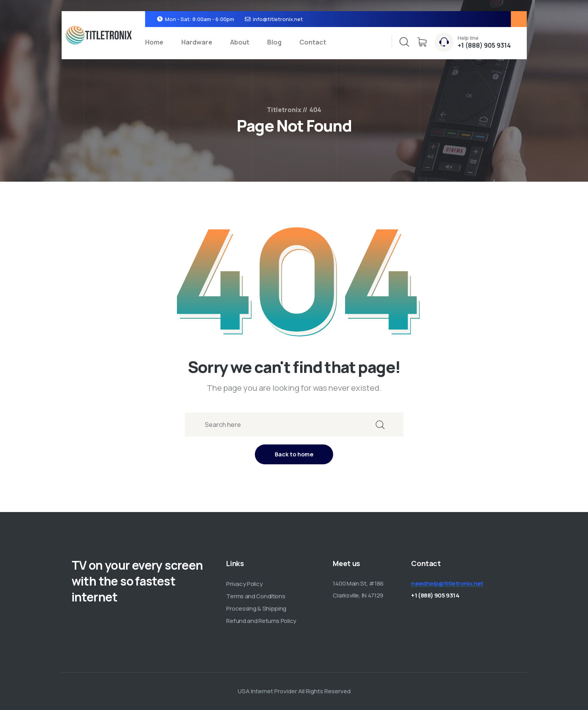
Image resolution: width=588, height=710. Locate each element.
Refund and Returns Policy (261, 621)
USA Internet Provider (267, 691)
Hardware (197, 42)
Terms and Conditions (256, 596)
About (240, 42)
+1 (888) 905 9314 (484, 45)
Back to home (294, 454)
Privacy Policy (244, 584)
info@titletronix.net (278, 19)
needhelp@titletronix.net (447, 583)
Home (154, 42)
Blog (274, 42)
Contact (313, 42)
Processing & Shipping (256, 608)
